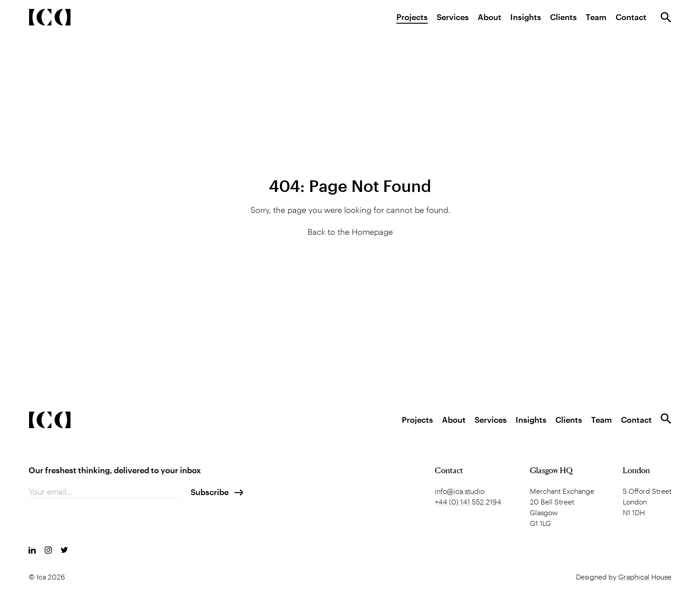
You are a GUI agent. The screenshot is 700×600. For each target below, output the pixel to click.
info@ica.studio (460, 491)
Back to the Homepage (350, 232)
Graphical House (645, 577)
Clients (563, 17)
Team (596, 17)
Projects (412, 17)
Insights (526, 17)
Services (453, 17)
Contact (631, 17)
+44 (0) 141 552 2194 (468, 502)
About (490, 17)
